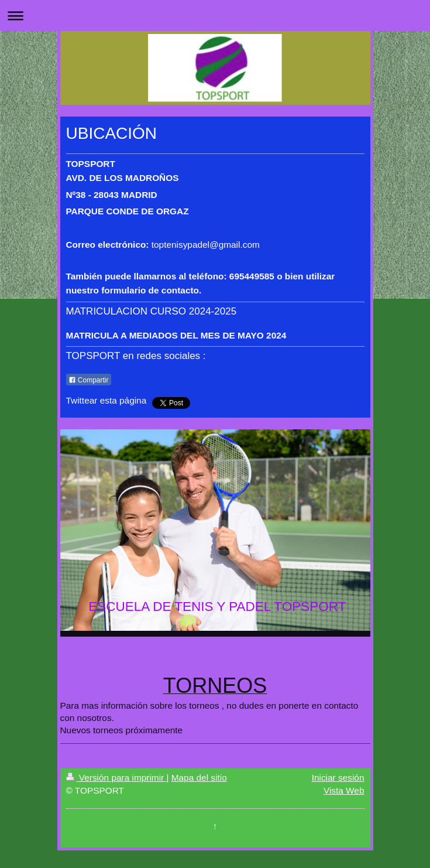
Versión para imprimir (116, 778)
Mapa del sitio (199, 778)
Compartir (89, 380)
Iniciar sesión (338, 778)
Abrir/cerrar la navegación (215, 16)
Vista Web (344, 790)
